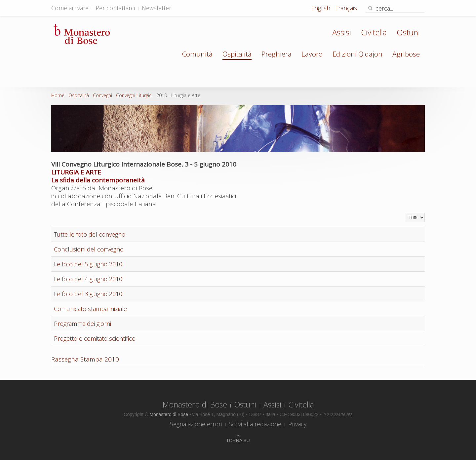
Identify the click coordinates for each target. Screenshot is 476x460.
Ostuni (408, 32)
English (321, 8)
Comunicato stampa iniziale (90, 309)
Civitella (374, 32)
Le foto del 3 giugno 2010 (88, 294)
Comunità (197, 54)
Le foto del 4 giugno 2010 (88, 279)
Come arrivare (70, 8)
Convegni (102, 95)
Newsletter (157, 8)
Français (346, 8)
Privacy (297, 424)
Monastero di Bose (195, 404)
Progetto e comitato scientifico (95, 338)
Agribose (406, 54)
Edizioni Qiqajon (357, 54)
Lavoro (312, 54)
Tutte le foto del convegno (90, 234)
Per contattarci (115, 8)
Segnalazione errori (196, 424)
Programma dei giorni (82, 324)
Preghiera (277, 54)
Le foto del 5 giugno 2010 (88, 264)
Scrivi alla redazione (255, 424)
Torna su (238, 441)
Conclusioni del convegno (89, 249)
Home (58, 95)
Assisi (342, 32)
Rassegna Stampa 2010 (85, 359)
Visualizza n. (405, 213)
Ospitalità (237, 54)
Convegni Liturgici (134, 95)
